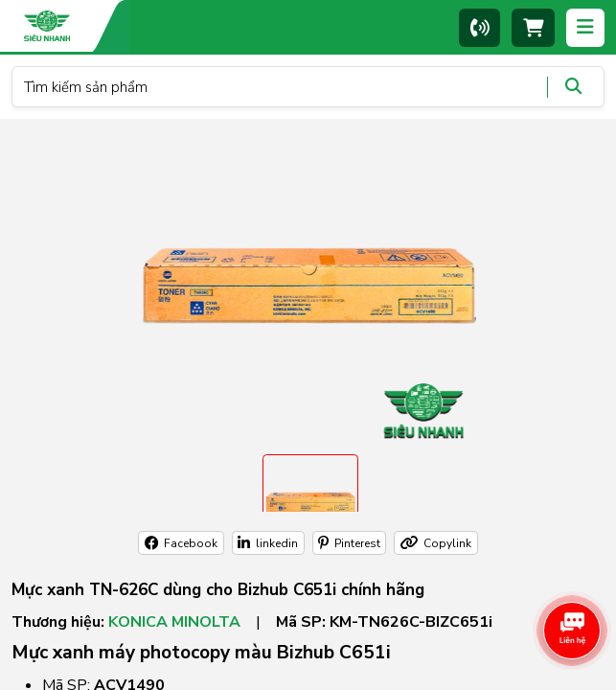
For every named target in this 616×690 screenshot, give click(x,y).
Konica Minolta (174, 622)
